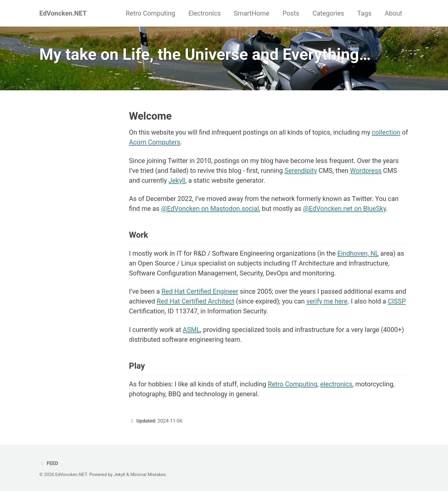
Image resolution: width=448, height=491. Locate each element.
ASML (191, 330)
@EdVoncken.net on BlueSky (345, 209)
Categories (328, 13)
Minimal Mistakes (148, 475)
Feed (49, 463)
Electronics (204, 13)
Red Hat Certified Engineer (200, 291)
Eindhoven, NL (358, 253)
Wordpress (366, 171)
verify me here (327, 301)
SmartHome (252, 13)
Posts (291, 13)
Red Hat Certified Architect (195, 301)
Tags (364, 13)
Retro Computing (150, 13)
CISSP (397, 301)
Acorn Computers (155, 142)
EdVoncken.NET (63, 13)
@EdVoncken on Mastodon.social (210, 209)
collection (386, 132)
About (393, 13)
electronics (336, 384)
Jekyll (177, 180)
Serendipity (301, 171)
